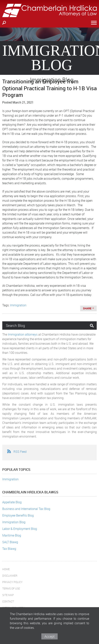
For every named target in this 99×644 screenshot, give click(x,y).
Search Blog (15, 326)
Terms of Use (11, 588)
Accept (49, 636)
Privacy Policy (12, 582)
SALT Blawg (10, 542)
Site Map (8, 595)
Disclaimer (10, 576)
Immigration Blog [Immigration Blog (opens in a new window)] (14, 522)
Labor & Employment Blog (20, 529)
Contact (8, 601)
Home (6, 569)
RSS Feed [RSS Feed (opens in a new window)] (17, 452)
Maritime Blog (12, 535)
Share (87, 308)
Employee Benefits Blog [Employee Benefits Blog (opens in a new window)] (18, 515)
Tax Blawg (9, 549)
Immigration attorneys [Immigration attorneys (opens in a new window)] (23, 334)
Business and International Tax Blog (26, 509)
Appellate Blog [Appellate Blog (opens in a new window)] (12, 502)
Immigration (10, 479)
